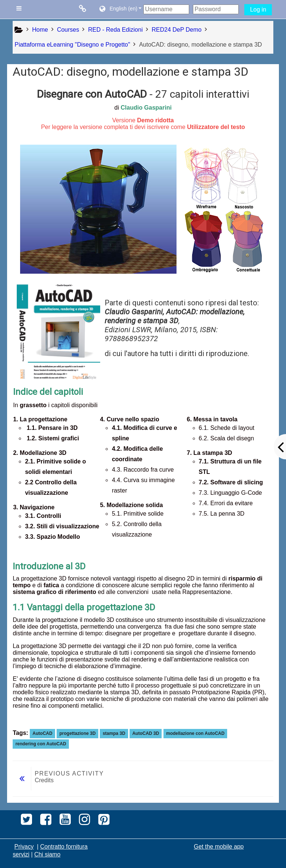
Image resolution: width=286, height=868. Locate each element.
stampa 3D (114, 733)
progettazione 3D (77, 733)
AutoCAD (42, 733)
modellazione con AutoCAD (195, 733)
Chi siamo (47, 854)
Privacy (24, 847)
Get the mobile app (219, 847)
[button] (120, 9)
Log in (258, 10)
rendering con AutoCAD (41, 744)
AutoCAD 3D (146, 733)
